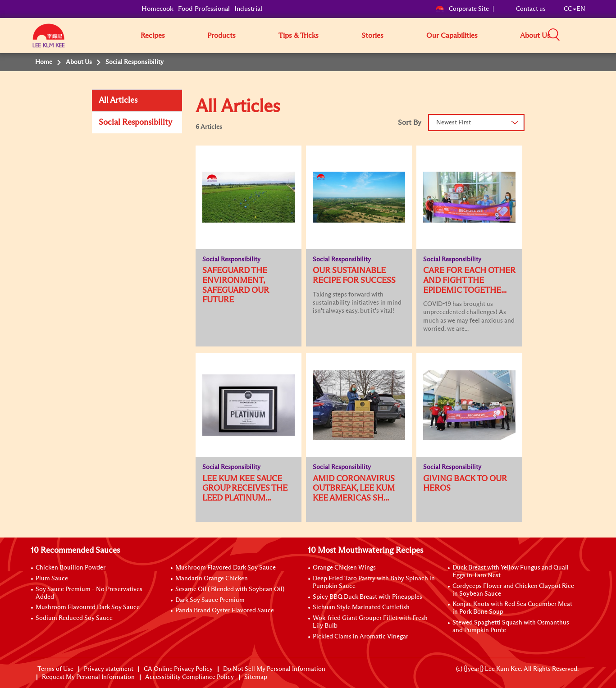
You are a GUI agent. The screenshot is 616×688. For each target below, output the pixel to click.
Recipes (153, 36)
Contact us (531, 9)
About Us (535, 36)
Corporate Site (462, 9)
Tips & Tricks (299, 36)
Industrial (248, 9)
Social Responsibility (135, 123)
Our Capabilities (452, 36)
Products (221, 36)
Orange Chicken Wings (344, 568)
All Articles (118, 100)
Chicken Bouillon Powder (71, 568)
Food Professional (204, 9)
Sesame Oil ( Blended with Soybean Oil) (230, 589)
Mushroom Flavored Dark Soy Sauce (226, 568)
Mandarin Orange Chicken (212, 579)
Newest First (454, 123)
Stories (372, 36)
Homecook (157, 9)
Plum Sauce (52, 579)
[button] (589, 35)
